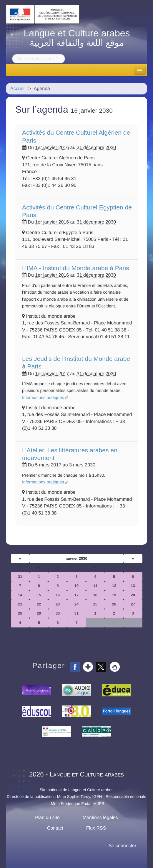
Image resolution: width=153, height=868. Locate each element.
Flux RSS (96, 828)
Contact (55, 828)
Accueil (18, 89)
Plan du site (47, 818)
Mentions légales (100, 818)
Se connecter (122, 846)
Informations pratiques (43, 398)
